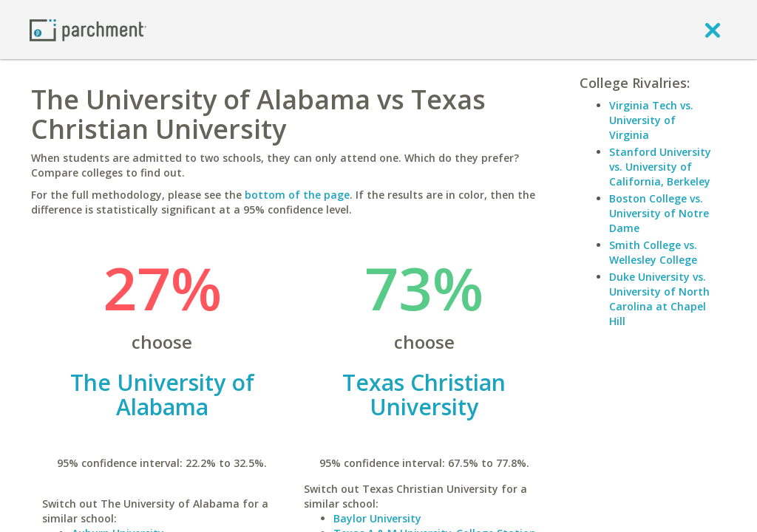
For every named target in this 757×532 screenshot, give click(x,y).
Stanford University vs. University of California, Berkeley (660, 167)
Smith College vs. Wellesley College (653, 252)
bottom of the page (297, 195)
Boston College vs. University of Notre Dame (659, 213)
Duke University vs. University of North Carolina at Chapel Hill (659, 299)
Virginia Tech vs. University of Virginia (651, 120)
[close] (713, 30)
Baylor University (377, 518)
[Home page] (88, 29)
